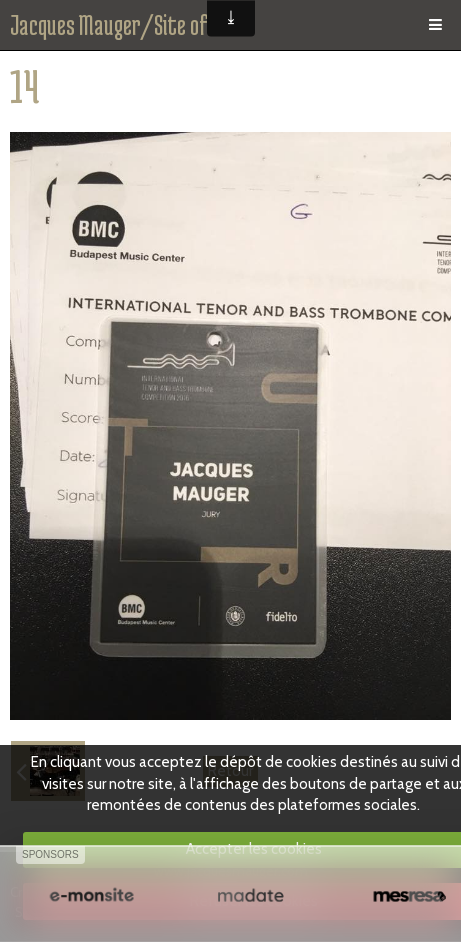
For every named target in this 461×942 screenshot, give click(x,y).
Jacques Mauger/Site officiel (129, 25)
